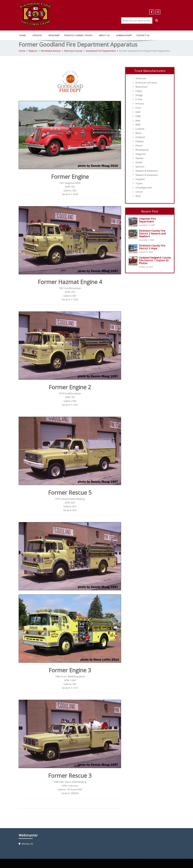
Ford (138, 108)
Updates (37, 35)
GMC (138, 112)
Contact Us (143, 35)
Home (23, 35)
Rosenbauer (142, 150)
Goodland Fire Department (101, 51)
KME (138, 125)
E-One (139, 99)
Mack (139, 133)
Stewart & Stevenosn (147, 171)
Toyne (139, 183)
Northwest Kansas (51, 51)
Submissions (124, 35)
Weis (138, 196)
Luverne (140, 129)
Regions (54, 35)
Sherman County (73, 51)
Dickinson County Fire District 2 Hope (152, 247)
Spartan (140, 167)
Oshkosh (140, 137)
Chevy (139, 91)
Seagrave (141, 154)
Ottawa (140, 141)
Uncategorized (144, 188)
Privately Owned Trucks (78, 35)
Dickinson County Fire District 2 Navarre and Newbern (152, 233)
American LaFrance (146, 83)
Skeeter (140, 158)
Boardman (141, 87)
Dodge (139, 95)
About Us (104, 35)
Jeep (138, 120)
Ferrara (140, 104)
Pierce (139, 146)
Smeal (139, 162)
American (141, 78)
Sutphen (140, 179)
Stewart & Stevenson (147, 175)
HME (138, 116)
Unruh (139, 192)
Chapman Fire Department (147, 220)
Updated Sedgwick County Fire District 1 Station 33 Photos (155, 260)
